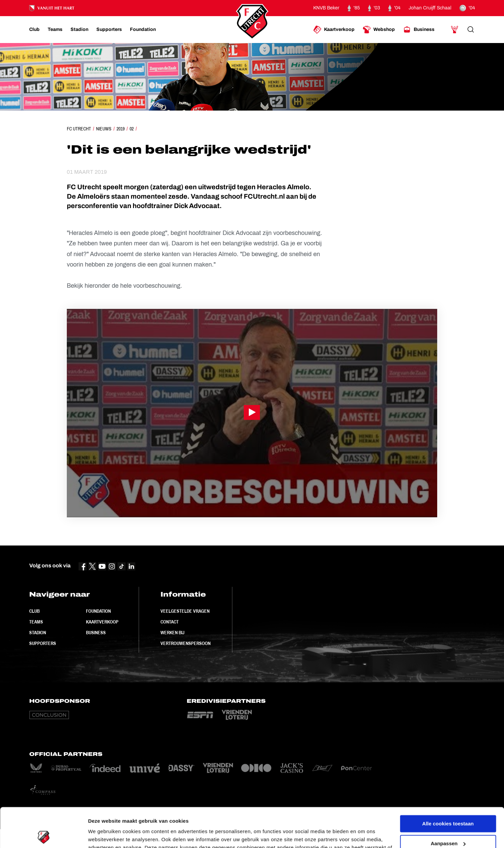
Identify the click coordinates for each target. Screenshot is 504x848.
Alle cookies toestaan (448, 784)
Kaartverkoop (102, 622)
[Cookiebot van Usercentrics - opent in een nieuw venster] (43, 835)
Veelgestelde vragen (185, 611)
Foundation (98, 611)
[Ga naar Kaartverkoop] (334, 30)
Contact (170, 622)
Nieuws (104, 129)
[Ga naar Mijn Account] (455, 30)
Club (34, 611)
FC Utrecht (79, 129)
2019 (121, 129)
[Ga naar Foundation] (143, 30)
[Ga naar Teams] (55, 30)
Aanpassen (448, 804)
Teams (36, 622)
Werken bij (172, 633)
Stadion (38, 633)
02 (132, 129)
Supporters (43, 643)
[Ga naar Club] (34, 30)
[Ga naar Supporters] (109, 30)
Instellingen (102, 835)
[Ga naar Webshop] (379, 30)
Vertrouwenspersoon (186, 643)
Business (96, 633)
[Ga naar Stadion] (79, 30)
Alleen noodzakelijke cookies (448, 824)
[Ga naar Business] (419, 30)
